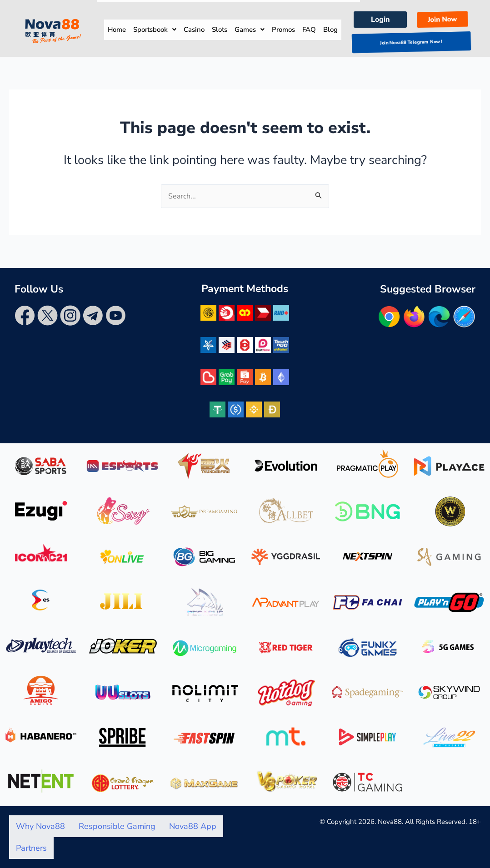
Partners (31, 848)
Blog (330, 30)
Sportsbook (155, 30)
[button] (155, 30)
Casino (194, 30)
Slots (220, 30)
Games (250, 30)
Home (117, 30)
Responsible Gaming (117, 826)
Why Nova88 (40, 826)
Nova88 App (193, 826)
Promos (283, 30)
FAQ (309, 30)
